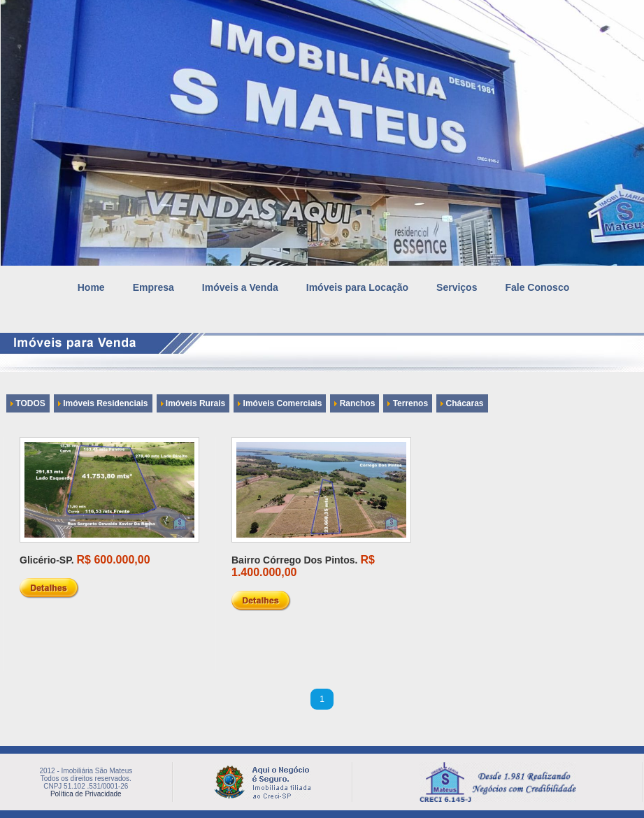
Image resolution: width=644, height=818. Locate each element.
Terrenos (408, 403)
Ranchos (355, 403)
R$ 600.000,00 (114, 560)
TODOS (28, 403)
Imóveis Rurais (193, 403)
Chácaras (462, 403)
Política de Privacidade (86, 794)
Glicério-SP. (47, 560)
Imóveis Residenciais (103, 403)
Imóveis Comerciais (280, 403)
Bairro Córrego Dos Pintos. (294, 560)
